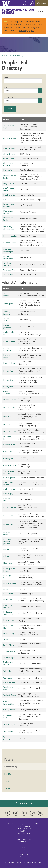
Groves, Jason (9, 478)
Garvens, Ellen (9, 445)
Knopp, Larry (9, 524)
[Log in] (25, 3)
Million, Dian (8, 549)
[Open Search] (32, 3)
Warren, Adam (9, 678)
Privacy (24, 847)
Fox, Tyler (7, 424)
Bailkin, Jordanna (7, 326)
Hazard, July (8, 494)
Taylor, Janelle (9, 652)
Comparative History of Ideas (18, 11)
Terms (24, 849)
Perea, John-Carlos (8, 577)
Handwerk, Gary (10, 195)
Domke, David (9, 407)
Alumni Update (24, 854)
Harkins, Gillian (9, 489)
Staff (7, 781)
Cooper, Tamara (7, 392)
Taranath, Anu (9, 270)
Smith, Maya (9, 645)
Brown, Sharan (9, 380)
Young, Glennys (7, 738)
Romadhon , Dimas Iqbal (8, 251)
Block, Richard (9, 363)
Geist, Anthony (9, 452)
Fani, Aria (7, 416)
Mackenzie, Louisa (8, 212)
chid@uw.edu (24, 842)
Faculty (8, 774)
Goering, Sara (9, 458)
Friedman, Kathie (7, 438)
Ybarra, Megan (9, 725)
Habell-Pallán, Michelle (9, 483)
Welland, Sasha (10, 695)
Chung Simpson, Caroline (10, 164)
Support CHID (24, 804)
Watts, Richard (9, 682)
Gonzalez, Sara (10, 465)
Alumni (8, 789)
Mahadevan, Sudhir (8, 219)
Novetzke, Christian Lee (9, 228)
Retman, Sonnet (10, 243)
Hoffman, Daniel (10, 199)
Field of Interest (11, 97)
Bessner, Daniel (7, 356)
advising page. (26, 31)
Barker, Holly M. (9, 333)
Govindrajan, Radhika (9, 472)
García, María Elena (9, 189)
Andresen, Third (7, 320)
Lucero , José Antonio (9, 205)
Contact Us (24, 857)
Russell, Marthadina (8, 257)
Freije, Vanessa (10, 431)
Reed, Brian (8, 594)
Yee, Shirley (8, 731)
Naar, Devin (8, 563)
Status (7, 87)
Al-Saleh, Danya (7, 295)
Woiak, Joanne (9, 710)
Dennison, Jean (10, 399)
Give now (42, 3)
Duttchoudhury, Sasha (10, 177)
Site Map (24, 852)
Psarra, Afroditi (10, 583)
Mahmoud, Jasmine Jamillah (8, 541)
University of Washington (20, 862)
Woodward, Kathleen (8, 717)
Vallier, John (8, 671)
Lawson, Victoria (7, 533)
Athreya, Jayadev (10, 138)
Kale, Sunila (8, 515)
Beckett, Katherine (7, 349)
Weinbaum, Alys (8, 688)
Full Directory (18, 56)
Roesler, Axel (9, 620)
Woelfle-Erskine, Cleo (9, 703)
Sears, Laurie (9, 639)
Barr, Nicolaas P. (10, 148)
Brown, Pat (8, 371)
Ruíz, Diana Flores (8, 627)
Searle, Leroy (9, 634)
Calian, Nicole (9, 387)
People (8, 56)
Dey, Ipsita (8, 170)
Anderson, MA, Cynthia (9, 127)
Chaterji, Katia (9, 154)
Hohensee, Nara (8, 499)
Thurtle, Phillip (9, 275)
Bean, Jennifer (9, 341)
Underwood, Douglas (8, 663)
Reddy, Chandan (10, 236)
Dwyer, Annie (9, 184)
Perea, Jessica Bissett (9, 570)
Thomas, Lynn (9, 657)
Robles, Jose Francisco (8, 606)
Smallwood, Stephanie (8, 264)
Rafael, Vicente (9, 589)
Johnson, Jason (10, 507)
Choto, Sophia (9, 159)
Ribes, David (8, 599)
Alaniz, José (8, 304)
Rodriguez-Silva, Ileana (8, 613)
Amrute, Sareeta (7, 313)
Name (6, 77)
